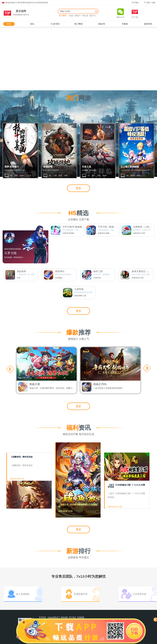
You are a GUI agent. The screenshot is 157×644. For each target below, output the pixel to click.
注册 (153, 3)
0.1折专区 (55, 24)
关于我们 (135, 3)
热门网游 (79, 24)
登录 (148, 3)
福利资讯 (148, 24)
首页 (9, 24)
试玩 (32, 24)
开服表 (125, 24)
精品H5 (102, 24)
